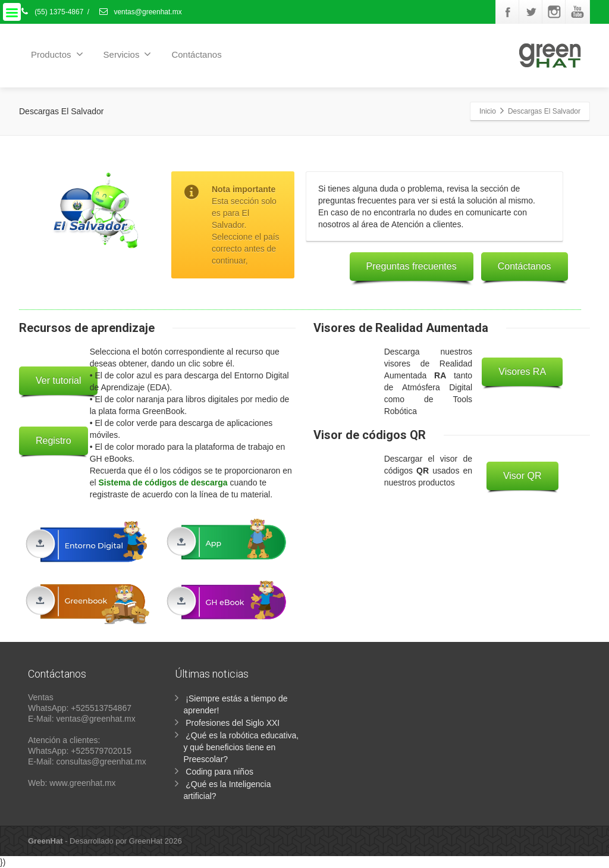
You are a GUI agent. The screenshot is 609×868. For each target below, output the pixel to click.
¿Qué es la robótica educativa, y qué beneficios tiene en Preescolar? (241, 747)
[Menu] (12, 12)
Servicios (128, 54)
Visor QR (522, 476)
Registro (54, 441)
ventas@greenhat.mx (140, 12)
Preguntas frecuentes (412, 266)
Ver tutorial (58, 380)
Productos (57, 54)
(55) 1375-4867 (51, 12)
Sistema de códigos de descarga (163, 482)
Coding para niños (219, 772)
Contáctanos (196, 54)
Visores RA (522, 372)
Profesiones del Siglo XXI (233, 723)
